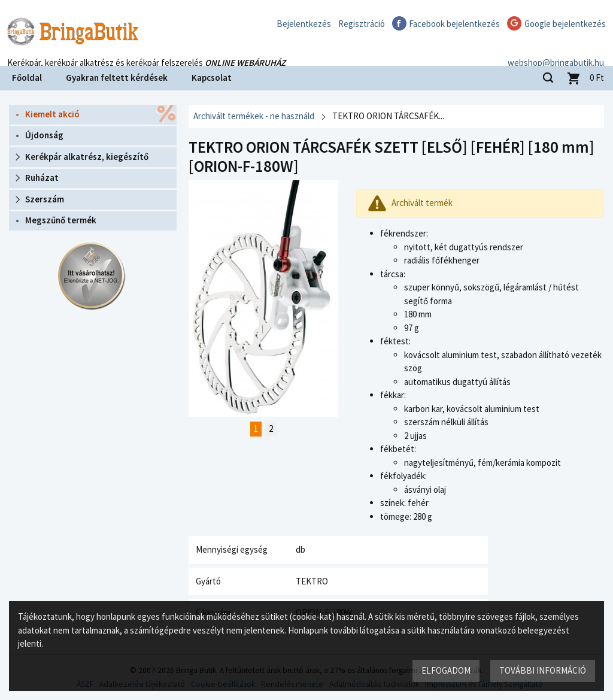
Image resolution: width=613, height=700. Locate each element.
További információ (543, 670)
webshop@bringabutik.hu (556, 50)
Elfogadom (446, 670)
